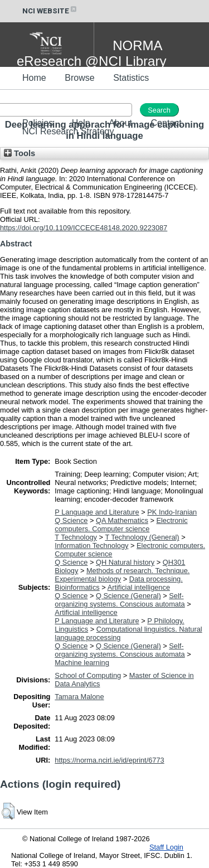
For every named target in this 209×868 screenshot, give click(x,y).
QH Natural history (125, 562)
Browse (79, 78)
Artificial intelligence (139, 587)
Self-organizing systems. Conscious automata (120, 600)
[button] (8, 811)
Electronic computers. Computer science (121, 525)
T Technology (76, 537)
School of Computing (88, 675)
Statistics (131, 78)
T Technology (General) (142, 537)
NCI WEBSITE (50, 11)
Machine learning (82, 663)
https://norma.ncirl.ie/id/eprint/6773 (109, 760)
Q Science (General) (128, 596)
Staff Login (166, 847)
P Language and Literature (97, 512)
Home (34, 78)
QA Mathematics (122, 520)
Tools (20, 153)
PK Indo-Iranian (172, 512)
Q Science (71, 520)
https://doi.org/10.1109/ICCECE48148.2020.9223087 (84, 228)
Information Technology (91, 545)
